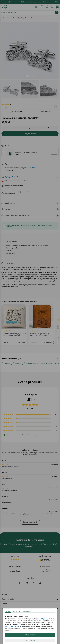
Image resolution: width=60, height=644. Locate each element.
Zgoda (8, 611)
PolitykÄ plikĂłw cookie (12, 627)
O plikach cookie (27, 611)
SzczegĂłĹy (16, 611)
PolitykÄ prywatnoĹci (47, 619)
